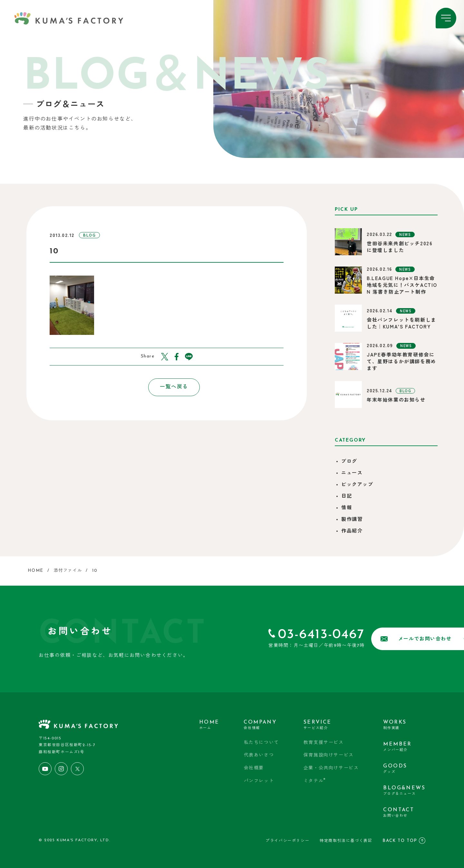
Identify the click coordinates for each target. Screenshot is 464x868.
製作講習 (352, 520)
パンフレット (259, 781)
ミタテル (315, 780)
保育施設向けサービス (329, 755)
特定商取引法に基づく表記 (346, 841)
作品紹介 (352, 531)
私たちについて (261, 743)
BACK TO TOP (404, 841)
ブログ (349, 462)
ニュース (352, 473)
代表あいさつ (259, 755)
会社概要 (254, 768)
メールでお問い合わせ (372, 639)
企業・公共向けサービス (331, 768)
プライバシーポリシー (287, 841)
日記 (347, 497)
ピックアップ (357, 485)
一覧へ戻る (167, 387)
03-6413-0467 (268, 635)
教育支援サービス (324, 743)
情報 (347, 508)
